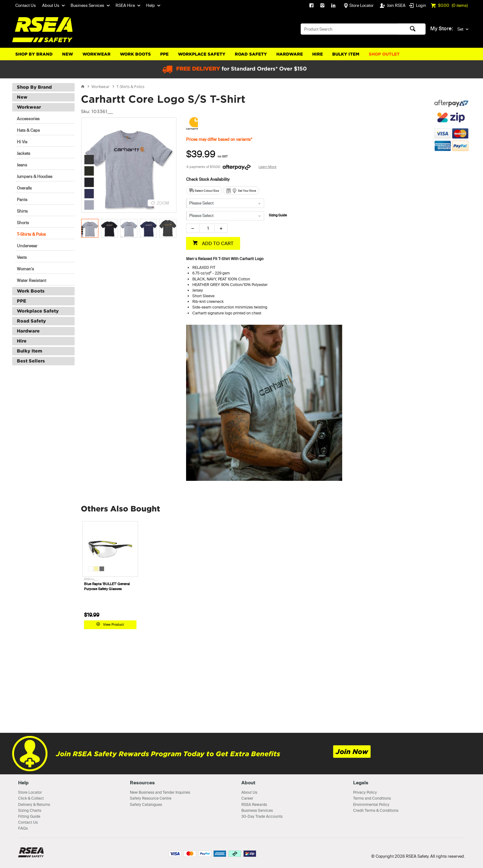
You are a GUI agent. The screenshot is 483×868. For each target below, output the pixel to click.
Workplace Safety (202, 54)
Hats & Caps (28, 130)
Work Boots (135, 54)
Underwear (27, 246)
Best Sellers (31, 361)
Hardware (290, 54)
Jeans (22, 165)
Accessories (28, 119)
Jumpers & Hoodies (35, 176)
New (68, 54)
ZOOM (163, 203)
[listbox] (225, 203)
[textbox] (349, 29)
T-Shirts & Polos (31, 234)
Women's (25, 269)
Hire (318, 54)
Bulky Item (346, 54)
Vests (22, 257)
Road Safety (251, 54)
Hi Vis (22, 142)
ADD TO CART (217, 243)
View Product (113, 624)
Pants (22, 200)
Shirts (22, 211)
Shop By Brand (34, 54)
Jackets (24, 153)
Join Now (352, 752)
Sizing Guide (278, 215)
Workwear (96, 54)
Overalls (24, 188)
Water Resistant (32, 280)
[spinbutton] (207, 228)
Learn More (267, 167)
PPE (164, 54)
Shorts (23, 223)
